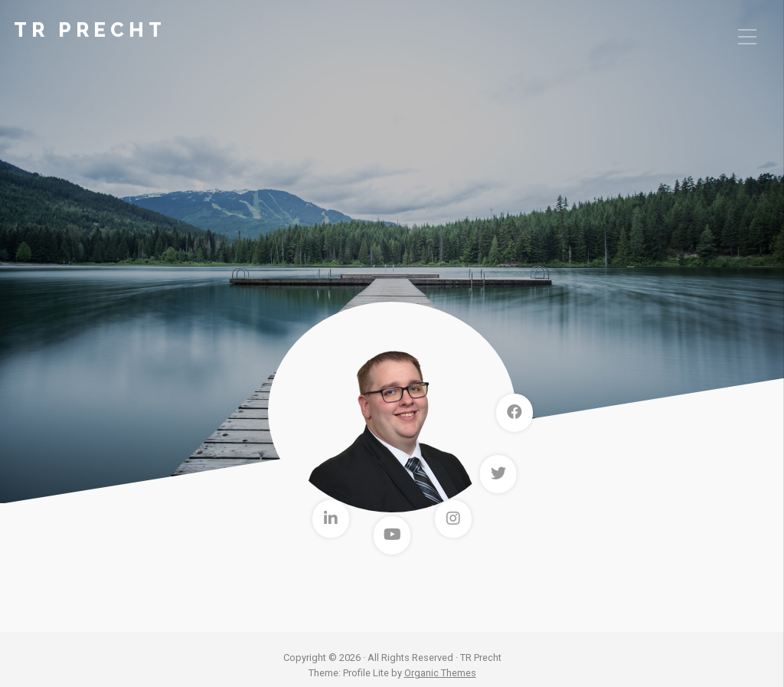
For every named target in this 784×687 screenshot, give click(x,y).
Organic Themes (440, 673)
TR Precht (90, 30)
